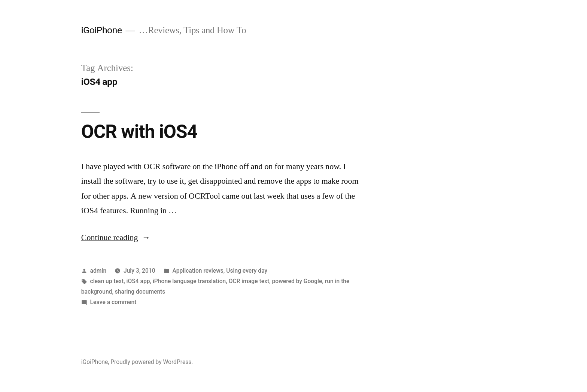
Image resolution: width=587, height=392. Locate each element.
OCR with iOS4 (139, 132)
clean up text (107, 281)
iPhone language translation (189, 281)
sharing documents (140, 292)
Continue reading (116, 238)
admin (98, 271)
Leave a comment (113, 302)
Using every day (247, 271)
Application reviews (198, 271)
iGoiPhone (102, 30)
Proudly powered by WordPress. (152, 362)
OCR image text (249, 281)
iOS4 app (138, 281)
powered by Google (297, 281)
